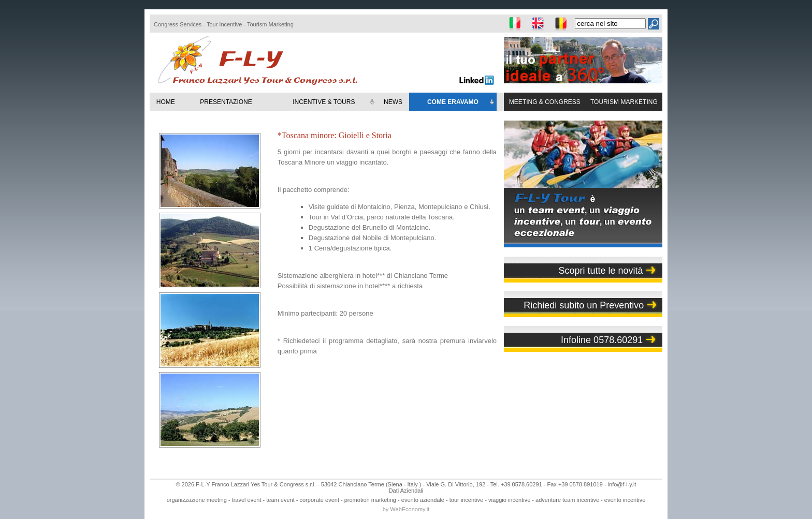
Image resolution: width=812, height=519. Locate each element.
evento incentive (625, 500)
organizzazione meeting (197, 500)
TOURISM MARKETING (624, 102)
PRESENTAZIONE (226, 102)
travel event (247, 500)
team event (280, 500)
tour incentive (466, 500)
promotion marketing (370, 500)
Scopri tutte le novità (600, 271)
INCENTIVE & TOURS (334, 102)
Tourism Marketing (270, 24)
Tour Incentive (224, 24)
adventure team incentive (567, 500)
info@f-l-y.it (622, 484)
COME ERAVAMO (461, 102)
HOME (166, 102)
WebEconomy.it (410, 509)
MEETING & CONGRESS (545, 102)
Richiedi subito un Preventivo (584, 305)
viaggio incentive (509, 500)
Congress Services (178, 24)
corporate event (320, 500)
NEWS (393, 102)
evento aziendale (423, 500)
